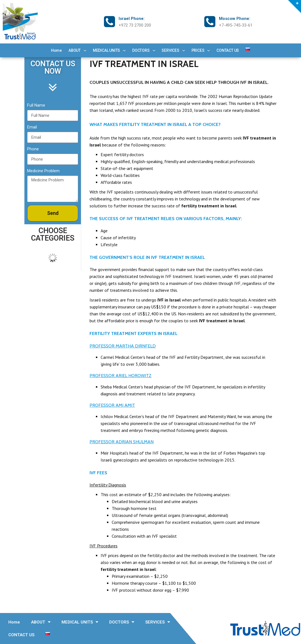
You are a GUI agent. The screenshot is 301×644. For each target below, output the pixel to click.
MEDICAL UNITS (109, 50)
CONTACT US (228, 50)
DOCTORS (144, 50)
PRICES (201, 50)
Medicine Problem (43, 171)
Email (32, 127)
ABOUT (77, 50)
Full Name (36, 105)
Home (56, 50)
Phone (33, 149)
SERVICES (173, 50)
